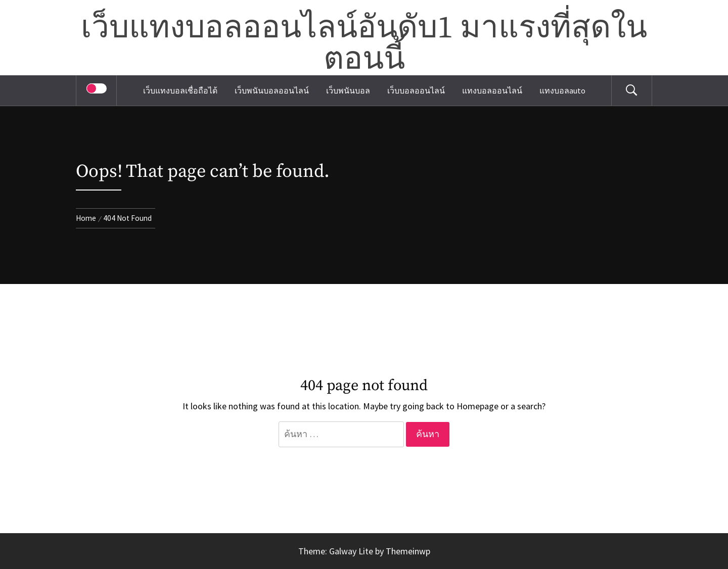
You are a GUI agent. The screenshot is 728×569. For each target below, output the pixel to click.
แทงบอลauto (562, 90)
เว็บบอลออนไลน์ (416, 90)
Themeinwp (408, 551)
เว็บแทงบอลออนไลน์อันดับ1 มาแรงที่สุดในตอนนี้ (364, 44)
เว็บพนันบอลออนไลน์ (272, 90)
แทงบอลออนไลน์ (492, 90)
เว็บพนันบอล (348, 90)
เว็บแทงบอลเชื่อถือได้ (180, 90)
